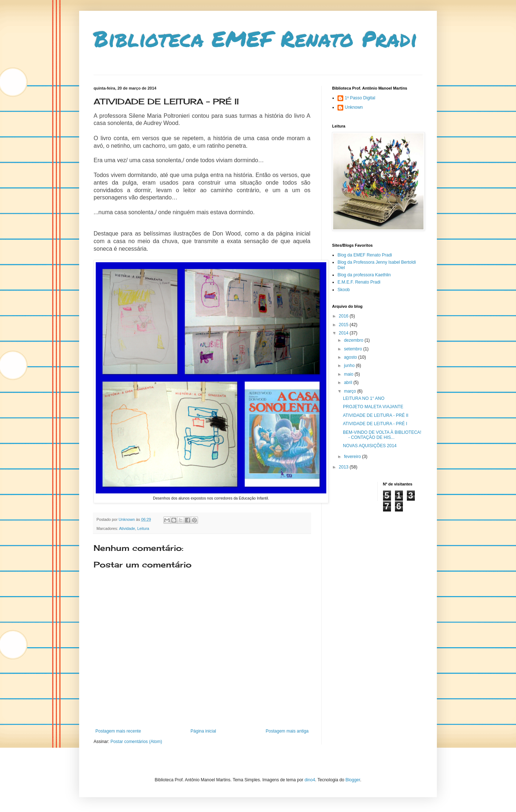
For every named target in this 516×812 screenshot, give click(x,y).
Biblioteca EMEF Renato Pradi (255, 38)
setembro (354, 349)
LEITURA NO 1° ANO (364, 398)
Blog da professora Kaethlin (364, 275)
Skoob (344, 290)
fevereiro (353, 457)
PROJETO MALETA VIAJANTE (373, 407)
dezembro (354, 340)
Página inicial (203, 731)
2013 (344, 467)
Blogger (353, 780)
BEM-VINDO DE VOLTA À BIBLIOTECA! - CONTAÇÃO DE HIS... (382, 435)
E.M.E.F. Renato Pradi (359, 282)
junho (350, 366)
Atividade (127, 528)
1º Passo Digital (360, 98)
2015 (344, 325)
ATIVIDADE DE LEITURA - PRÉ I (375, 424)
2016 (344, 316)
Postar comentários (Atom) (136, 742)
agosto (351, 357)
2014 (344, 333)
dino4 (310, 780)
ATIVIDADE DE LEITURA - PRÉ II (376, 415)
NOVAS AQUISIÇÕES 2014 (370, 446)
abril (349, 383)
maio (349, 374)
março (351, 391)
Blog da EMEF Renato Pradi (365, 255)
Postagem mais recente (118, 731)
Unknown (354, 107)
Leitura (143, 528)
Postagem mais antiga (287, 731)
